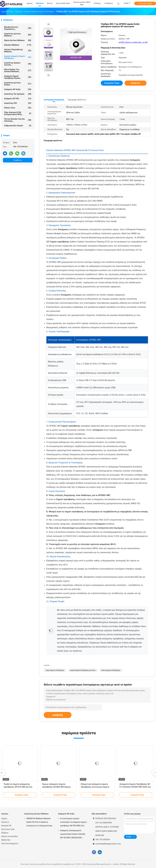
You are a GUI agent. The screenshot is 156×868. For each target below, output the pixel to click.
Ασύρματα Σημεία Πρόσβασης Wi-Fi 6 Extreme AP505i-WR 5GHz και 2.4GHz (135, 787)
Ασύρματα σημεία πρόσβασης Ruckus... (18, 77)
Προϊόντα (5, 822)
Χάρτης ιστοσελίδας (10, 836)
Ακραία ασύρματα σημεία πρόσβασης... (18, 57)
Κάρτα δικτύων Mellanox (18, 40)
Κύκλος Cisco (18, 108)
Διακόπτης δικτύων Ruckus (18, 84)
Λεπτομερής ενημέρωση (54, 100)
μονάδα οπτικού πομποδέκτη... (18, 28)
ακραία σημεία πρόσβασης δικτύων (83, 670)
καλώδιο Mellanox (18, 45)
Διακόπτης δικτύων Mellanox (36, 814)
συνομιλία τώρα (145, 3)
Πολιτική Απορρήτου (10, 843)
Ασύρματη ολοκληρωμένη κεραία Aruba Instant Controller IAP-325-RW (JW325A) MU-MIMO (73, 834)
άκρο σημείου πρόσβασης (55, 670)
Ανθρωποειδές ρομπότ (18, 126)
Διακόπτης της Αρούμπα (18, 94)
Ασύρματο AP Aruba (18, 89)
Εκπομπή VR (6, 826)
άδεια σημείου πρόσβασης (111, 670)
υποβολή (58, 715)
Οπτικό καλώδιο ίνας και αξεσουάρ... (18, 120)
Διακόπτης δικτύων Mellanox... (18, 35)
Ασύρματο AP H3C (18, 99)
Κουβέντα (18, 160)
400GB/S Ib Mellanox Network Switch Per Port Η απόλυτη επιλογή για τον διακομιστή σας (39, 822)
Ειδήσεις (5, 833)
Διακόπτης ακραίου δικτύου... (18, 64)
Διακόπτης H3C (18, 103)
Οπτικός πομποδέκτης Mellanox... (18, 51)
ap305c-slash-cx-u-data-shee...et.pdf (133, 42)
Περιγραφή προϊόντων (77, 100)
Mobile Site (6, 840)
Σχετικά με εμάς (8, 829)
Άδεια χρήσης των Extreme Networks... (18, 70)
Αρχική (4, 818)
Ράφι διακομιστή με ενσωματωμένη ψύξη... (18, 113)
